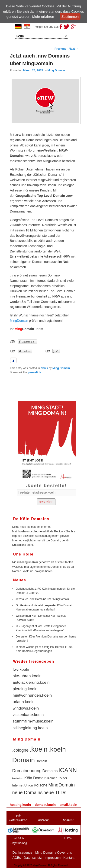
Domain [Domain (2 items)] (41, 761)
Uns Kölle (23, 554)
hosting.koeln (20, 805)
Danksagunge (23, 853)
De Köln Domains (31, 519)
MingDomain (19, 321)
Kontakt (69, 858)
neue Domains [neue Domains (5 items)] (27, 792)
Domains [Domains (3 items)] (50, 771)
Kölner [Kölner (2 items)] (52, 778)
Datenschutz (33, 858)
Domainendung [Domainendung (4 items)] (27, 771)
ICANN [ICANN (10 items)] (68, 770)
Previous (59, 49)
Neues (20, 580)
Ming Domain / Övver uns (54, 853)
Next (74, 49)
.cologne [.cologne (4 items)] (21, 750)
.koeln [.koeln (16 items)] (39, 749)
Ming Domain (56, 70)
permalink (34, 372)
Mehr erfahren (43, 17)
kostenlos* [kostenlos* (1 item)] (18, 778)
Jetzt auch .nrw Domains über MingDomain (42, 599)
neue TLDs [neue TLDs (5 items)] (55, 792)
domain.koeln (45, 805)
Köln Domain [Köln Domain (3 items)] (35, 778)
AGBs (17, 858)
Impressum (53, 858)
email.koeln (68, 805)
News (44, 368)
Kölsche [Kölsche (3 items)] (40, 785)
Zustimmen (70, 17)
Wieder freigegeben (34, 661)
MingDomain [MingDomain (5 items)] (61, 785)
